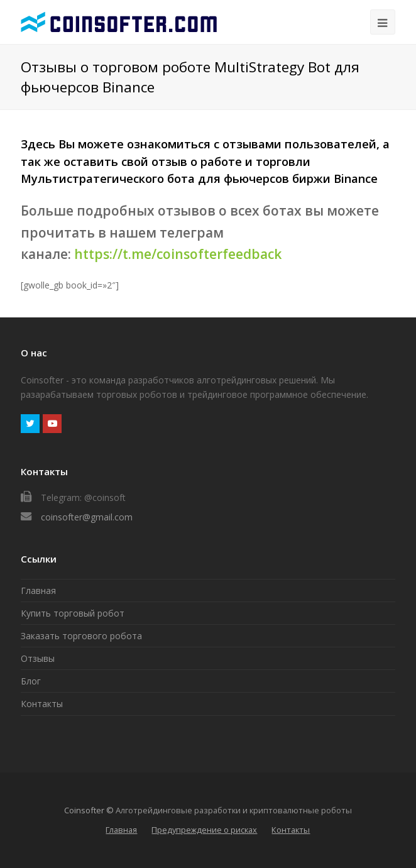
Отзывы (38, 658)
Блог (31, 681)
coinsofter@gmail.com (87, 517)
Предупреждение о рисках (204, 830)
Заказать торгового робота (81, 636)
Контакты (42, 704)
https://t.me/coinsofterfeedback (178, 254)
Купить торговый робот (73, 613)
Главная (38, 591)
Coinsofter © (89, 810)
